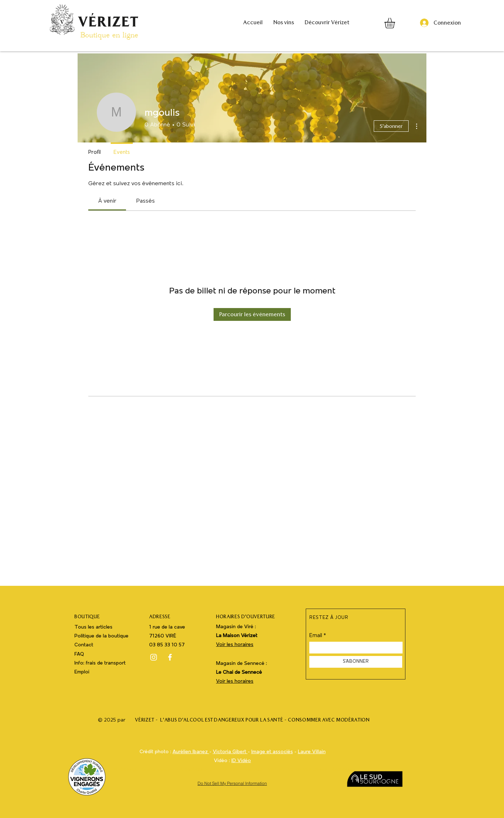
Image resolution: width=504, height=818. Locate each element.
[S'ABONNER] (356, 662)
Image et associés (272, 752)
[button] (396, 23)
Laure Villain (312, 752)
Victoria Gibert (230, 752)
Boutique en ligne (109, 37)
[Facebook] (170, 657)
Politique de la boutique (101, 636)
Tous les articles (93, 627)
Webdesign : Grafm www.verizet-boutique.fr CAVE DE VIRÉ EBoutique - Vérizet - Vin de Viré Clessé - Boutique (232, 770)
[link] (107, 201)
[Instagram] (154, 657)
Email (316, 636)
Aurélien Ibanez (191, 752)
